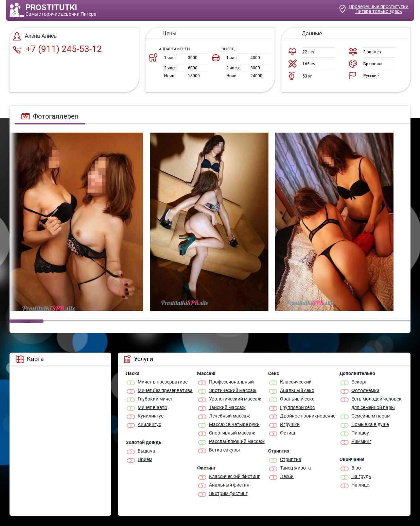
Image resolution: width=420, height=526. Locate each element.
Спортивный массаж (232, 433)
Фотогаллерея (50, 116)
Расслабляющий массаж (237, 441)
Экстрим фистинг (228, 493)
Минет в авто (152, 407)
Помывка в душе (370, 424)
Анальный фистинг (230, 485)
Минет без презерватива (165, 390)
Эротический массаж (233, 390)
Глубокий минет (155, 399)
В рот (357, 468)
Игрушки (290, 424)
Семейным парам (371, 416)
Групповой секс (297, 407)
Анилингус (149, 424)
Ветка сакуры (224, 450)
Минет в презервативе (163, 382)
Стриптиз (291, 459)
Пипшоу (360, 433)
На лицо (360, 485)
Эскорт (359, 382)
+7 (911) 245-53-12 (57, 49)
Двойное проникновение (308, 416)
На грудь (361, 476)
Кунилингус (151, 416)
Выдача (146, 451)
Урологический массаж (235, 399)
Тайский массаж (227, 407)
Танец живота (295, 468)
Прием (145, 459)
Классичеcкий (296, 382)
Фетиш (287, 433)
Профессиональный (231, 382)
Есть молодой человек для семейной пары (377, 403)
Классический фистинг (234, 476)
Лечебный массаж (230, 416)
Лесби (287, 476)
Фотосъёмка (365, 390)
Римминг (361, 441)
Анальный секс (297, 390)
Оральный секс (297, 399)
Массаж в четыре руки (234, 424)
